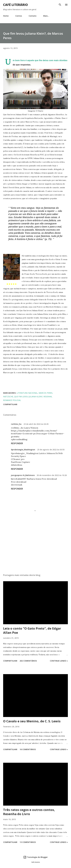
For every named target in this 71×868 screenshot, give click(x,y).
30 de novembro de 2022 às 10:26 (52, 475)
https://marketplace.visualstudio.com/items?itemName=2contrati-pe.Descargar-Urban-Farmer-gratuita (38, 434)
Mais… (46, 16)
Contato (33, 16)
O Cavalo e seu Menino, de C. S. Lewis (32, 721)
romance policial (12, 400)
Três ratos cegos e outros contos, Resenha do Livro (29, 812)
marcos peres (46, 393)
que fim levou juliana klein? (28, 397)
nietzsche (8, 397)
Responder (17, 443)
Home (6, 16)
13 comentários (28, 842)
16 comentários (28, 749)
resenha (48, 397)
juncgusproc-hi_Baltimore (23, 475)
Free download (49, 479)
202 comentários (28, 661)
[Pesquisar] (60, 5)
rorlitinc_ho (16, 424)
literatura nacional (27, 393)
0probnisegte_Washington (23, 450)
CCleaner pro (18, 459)
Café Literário (15, 5)
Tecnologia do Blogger (35, 857)
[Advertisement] (34, 382)
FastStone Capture (21, 462)
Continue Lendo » (59, 661)
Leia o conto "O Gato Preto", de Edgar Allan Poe (32, 630)
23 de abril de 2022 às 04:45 (36, 424)
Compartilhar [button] (10, 404)
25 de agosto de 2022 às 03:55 (51, 450)
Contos (19, 16)
